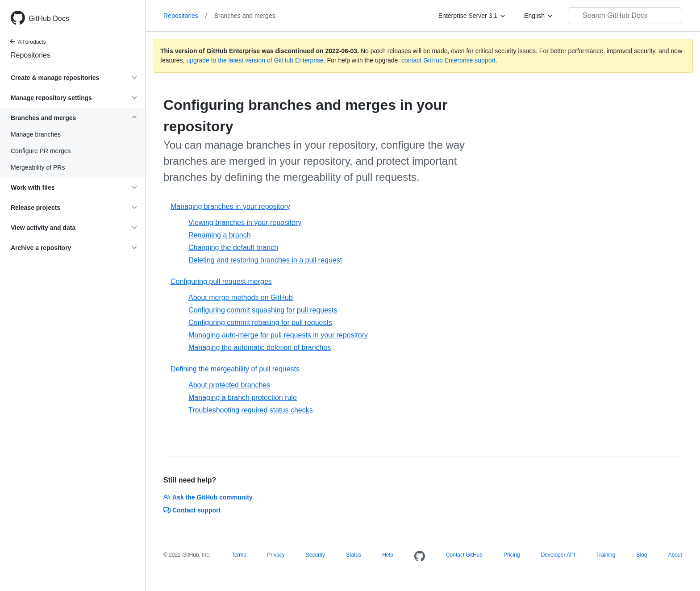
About (675, 555)
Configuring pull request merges (221, 281)
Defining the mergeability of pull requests (235, 369)
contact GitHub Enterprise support (448, 60)
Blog (642, 555)
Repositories (31, 55)
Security (315, 555)
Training (606, 555)
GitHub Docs (49, 19)
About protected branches (229, 385)
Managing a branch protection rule (243, 397)
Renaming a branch (220, 235)
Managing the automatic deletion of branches (260, 348)
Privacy (276, 555)
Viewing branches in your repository (245, 223)
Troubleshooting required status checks (251, 410)
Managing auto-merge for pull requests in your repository (278, 335)
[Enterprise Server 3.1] (472, 16)
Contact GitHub (464, 555)
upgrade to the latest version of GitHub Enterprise (255, 60)
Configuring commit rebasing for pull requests (260, 323)
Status (354, 555)
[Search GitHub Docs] (625, 16)
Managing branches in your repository (230, 206)
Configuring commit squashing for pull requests (263, 310)
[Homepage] (420, 557)
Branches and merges (245, 16)
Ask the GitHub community (208, 497)
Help (388, 555)
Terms (239, 555)
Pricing (512, 555)
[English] (539, 16)
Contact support (192, 510)
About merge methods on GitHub (241, 298)
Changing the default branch (233, 248)
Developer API (558, 555)
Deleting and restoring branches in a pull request (265, 260)
